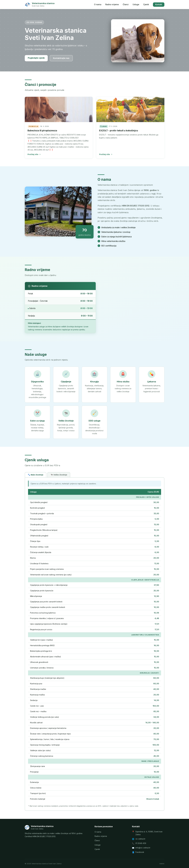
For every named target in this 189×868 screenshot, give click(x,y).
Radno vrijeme (112, 4)
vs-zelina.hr (140, 839)
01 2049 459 (141, 843)
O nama (98, 4)
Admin (162, 864)
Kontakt (159, 4)
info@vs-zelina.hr (143, 848)
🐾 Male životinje (36, 475)
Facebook (140, 852)
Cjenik (146, 4)
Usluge (136, 4)
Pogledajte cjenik (36, 58)
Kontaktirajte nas (61, 58)
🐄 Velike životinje (59, 475)
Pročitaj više (34, 154)
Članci (126, 4)
